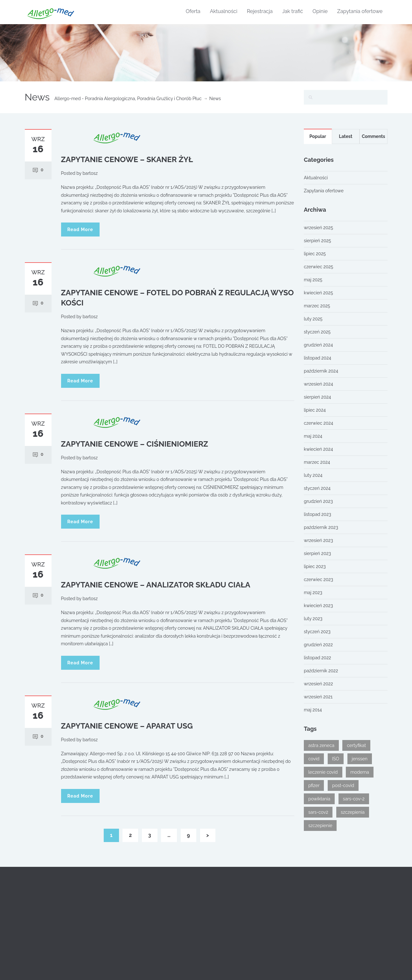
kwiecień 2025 (318, 293)
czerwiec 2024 (318, 423)
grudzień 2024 (318, 345)
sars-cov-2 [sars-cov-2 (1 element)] (354, 799)
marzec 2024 (317, 462)
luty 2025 (313, 319)
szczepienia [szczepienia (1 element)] (353, 812)
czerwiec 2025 (318, 267)
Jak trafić (293, 11)
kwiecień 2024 (318, 449)
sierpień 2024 (317, 397)
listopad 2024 (318, 358)
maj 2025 (313, 280)
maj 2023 (313, 593)
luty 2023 (313, 619)
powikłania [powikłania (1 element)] (319, 799)
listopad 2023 (318, 514)
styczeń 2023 (317, 632)
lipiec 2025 (315, 254)
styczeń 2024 (317, 488)
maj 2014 (313, 710)
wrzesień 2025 (318, 228)
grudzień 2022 (318, 645)
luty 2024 (313, 475)
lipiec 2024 (315, 410)
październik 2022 (321, 671)
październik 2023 (321, 527)
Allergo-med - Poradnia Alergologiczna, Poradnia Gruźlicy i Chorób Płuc (128, 99)
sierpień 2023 (317, 553)
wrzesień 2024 (318, 384)
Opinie (320, 11)
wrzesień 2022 (318, 684)
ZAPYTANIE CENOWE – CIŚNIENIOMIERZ (135, 444)
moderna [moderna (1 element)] (360, 772)
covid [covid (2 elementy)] (314, 759)
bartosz (90, 173)
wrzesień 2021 (318, 697)
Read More (80, 230)
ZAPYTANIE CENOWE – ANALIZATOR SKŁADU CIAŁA (156, 585)
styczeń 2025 (317, 332)
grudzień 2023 (318, 501)
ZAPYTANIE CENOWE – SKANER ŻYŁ (127, 159)
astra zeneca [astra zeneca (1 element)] (321, 745)
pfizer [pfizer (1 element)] (314, 785)
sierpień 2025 (317, 241)
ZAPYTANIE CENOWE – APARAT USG (127, 726)
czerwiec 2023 (318, 579)
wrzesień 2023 (318, 540)
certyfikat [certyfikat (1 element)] (356, 745)
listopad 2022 (318, 658)
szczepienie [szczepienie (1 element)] (320, 826)
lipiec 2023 (315, 566)
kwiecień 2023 (318, 606)
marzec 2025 (317, 306)
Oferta (193, 11)
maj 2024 (313, 436)
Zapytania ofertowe (360, 11)
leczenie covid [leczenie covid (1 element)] (323, 772)
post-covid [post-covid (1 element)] (343, 785)
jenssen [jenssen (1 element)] (360, 759)
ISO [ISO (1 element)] (336, 759)
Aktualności (224, 11)
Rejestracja (260, 11)
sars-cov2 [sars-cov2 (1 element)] (318, 812)
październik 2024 (321, 371)
